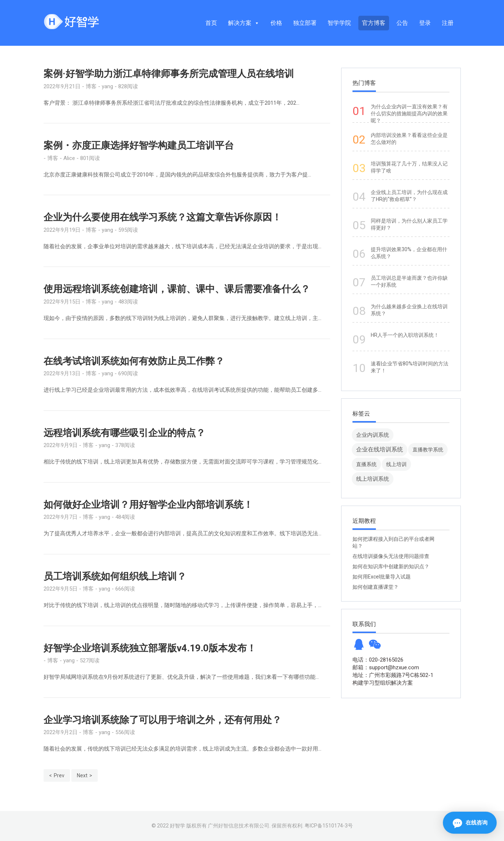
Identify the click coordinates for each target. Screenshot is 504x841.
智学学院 (339, 23)
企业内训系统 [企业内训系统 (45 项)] (373, 435)
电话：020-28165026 (378, 660)
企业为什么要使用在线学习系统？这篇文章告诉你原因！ (163, 217)
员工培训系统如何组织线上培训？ (115, 576)
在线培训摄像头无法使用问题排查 (391, 556)
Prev (59, 775)
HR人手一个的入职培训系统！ (405, 335)
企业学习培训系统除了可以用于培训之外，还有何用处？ (163, 720)
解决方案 (244, 23)
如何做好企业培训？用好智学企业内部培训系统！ (148, 505)
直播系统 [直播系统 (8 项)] (366, 464)
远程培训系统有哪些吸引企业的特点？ (124, 433)
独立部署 (305, 23)
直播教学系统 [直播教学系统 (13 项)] (428, 450)
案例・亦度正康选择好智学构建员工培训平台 (139, 145)
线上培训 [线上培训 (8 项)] (396, 464)
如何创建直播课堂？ (376, 587)
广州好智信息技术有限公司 (239, 826)
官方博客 (374, 23)
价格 (276, 23)
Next (82, 775)
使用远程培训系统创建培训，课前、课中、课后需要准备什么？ (177, 289)
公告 (402, 23)
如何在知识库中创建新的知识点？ (391, 566)
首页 (211, 23)
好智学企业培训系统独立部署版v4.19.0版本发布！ (150, 648)
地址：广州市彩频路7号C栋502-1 (393, 675)
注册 (448, 23)
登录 (425, 23)
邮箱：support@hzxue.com (386, 667)
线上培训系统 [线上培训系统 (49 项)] (373, 479)
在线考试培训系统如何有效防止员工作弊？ (134, 361)
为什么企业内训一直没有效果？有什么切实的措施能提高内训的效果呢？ (409, 114)
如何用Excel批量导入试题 (382, 577)
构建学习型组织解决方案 (383, 683)
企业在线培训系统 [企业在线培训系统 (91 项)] (380, 449)
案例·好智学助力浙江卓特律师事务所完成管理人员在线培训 (169, 74)
